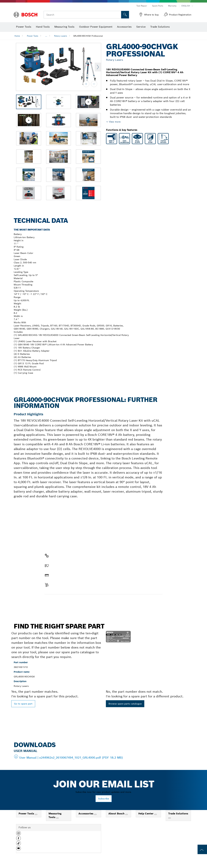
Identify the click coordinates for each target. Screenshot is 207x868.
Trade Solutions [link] (178, 814)
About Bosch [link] (117, 814)
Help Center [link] (146, 814)
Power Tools (33, 36)
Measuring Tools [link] (55, 815)
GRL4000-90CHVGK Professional (88, 36)
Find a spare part (57, 601)
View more (115, 122)
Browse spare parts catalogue (125, 704)
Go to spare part (23, 704)
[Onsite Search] (125, 15)
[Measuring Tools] (57, 818)
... (46, 36)
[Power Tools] (36, 814)
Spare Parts (158, 6)
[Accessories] (95, 814)
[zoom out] (94, 84)
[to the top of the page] (202, 849)
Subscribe (104, 799)
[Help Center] (155, 814)
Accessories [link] (86, 814)
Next (98, 67)
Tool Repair (142, 6)
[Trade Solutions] (170, 818)
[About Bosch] (126, 814)
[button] (19, 834)
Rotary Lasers (61, 36)
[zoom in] (86, 84)
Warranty (172, 6)
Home (17, 36)
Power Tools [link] (27, 814)
